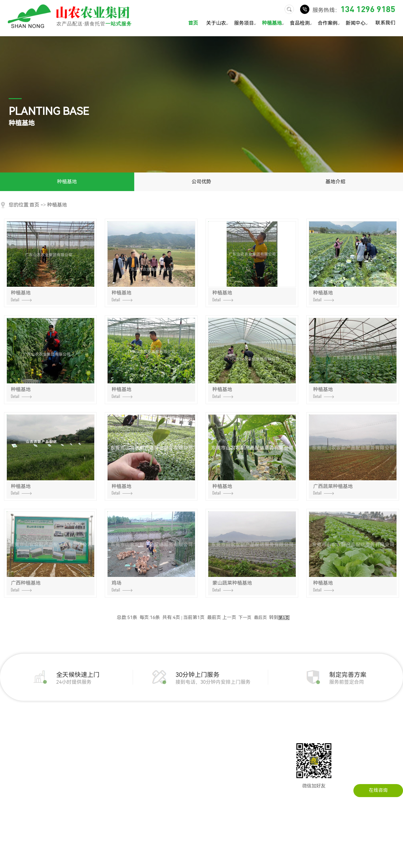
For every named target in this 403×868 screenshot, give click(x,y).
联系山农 (229, 739)
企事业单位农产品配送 (122, 749)
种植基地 (274, 24)
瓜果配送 (58, 767)
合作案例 (330, 24)
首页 (193, 23)
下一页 (245, 617)
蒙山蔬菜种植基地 (232, 586)
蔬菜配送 (58, 739)
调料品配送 (60, 805)
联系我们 (385, 23)
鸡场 (122, 586)
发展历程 (9, 749)
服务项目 (246, 24)
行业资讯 (180, 749)
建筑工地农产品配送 (119, 767)
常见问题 (180, 758)
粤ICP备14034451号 (246, 854)
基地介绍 (335, 182)
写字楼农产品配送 (117, 786)
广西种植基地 (26, 586)
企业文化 (9, 758)
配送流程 (9, 786)
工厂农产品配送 (115, 758)
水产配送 (58, 795)
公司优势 (201, 182)
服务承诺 (9, 795)
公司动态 (180, 739)
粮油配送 (58, 758)
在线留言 (229, 749)
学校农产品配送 (115, 777)
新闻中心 (358, 24)
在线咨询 (378, 790)
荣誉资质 (9, 777)
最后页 (260, 617)
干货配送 (58, 786)
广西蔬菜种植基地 (333, 489)
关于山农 (218, 24)
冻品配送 (58, 777)
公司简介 (9, 739)
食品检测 (302, 24)
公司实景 (9, 767)
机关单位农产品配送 (119, 739)
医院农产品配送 (115, 795)
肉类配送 (58, 749)
